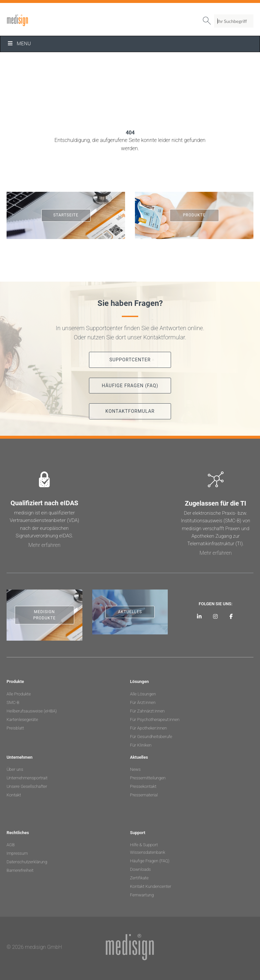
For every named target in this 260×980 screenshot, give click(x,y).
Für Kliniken (141, 745)
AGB (11, 845)
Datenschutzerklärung (27, 862)
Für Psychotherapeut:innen (155, 720)
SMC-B (13, 702)
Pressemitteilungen (148, 778)
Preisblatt (15, 728)
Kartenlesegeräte (22, 720)
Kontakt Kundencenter (151, 886)
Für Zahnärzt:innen (147, 711)
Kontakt (14, 795)
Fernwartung (142, 895)
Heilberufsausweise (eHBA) (32, 711)
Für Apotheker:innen (148, 728)
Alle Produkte (19, 694)
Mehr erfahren (44, 545)
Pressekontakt (143, 786)
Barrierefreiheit (20, 870)
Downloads (140, 869)
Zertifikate (139, 878)
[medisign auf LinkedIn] (199, 616)
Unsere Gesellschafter (27, 786)
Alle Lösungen (143, 694)
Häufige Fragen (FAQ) (150, 861)
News (135, 769)
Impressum (17, 853)
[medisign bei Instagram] (215, 616)
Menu (19, 44)
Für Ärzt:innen (143, 702)
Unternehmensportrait (27, 778)
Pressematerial (144, 795)
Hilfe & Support (144, 845)
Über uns (15, 769)
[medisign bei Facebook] (231, 616)
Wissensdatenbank (148, 852)
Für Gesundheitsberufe (151, 737)
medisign (34, 20)
